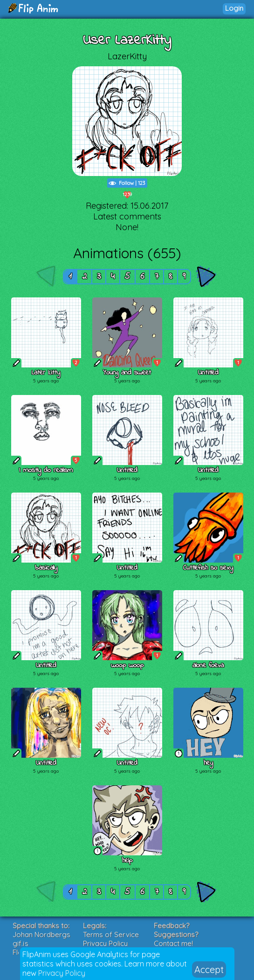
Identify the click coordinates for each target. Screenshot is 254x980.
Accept (209, 969)
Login (234, 8)
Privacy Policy (62, 973)
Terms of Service (111, 934)
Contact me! (173, 943)
